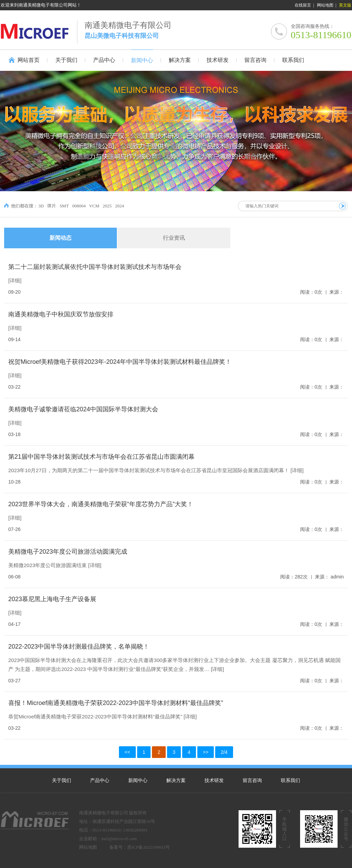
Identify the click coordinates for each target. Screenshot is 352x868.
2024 (120, 206)
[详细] (15, 280)
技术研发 (214, 780)
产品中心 (100, 780)
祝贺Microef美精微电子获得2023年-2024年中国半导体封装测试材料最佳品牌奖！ (120, 362)
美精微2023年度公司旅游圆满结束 (47, 565)
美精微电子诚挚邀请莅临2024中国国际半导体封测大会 (83, 409)
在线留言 (303, 5)
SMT (64, 206)
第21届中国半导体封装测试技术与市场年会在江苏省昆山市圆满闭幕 (101, 457)
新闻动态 (60, 238)
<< (127, 752)
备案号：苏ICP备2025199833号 (140, 847)
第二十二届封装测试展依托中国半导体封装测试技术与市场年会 (95, 267)
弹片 (52, 206)
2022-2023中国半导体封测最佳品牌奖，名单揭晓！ (79, 647)
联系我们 (290, 780)
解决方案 (176, 780)
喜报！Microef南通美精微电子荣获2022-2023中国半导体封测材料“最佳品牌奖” (116, 703)
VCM (94, 206)
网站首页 (29, 60)
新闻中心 (138, 780)
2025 (107, 206)
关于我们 (62, 780)
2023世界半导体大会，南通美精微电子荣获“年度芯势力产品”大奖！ (101, 504)
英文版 (345, 5)
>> (206, 752)
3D (41, 206)
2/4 (224, 752)
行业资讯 (174, 238)
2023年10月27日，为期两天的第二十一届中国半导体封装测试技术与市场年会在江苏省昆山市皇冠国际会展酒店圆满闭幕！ (149, 470)
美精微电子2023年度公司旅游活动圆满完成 (68, 552)
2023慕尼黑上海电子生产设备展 (52, 599)
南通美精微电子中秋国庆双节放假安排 (61, 314)
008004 (79, 206)
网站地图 (325, 5)
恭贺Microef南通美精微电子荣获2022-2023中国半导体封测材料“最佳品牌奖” (95, 717)
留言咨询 (252, 780)
